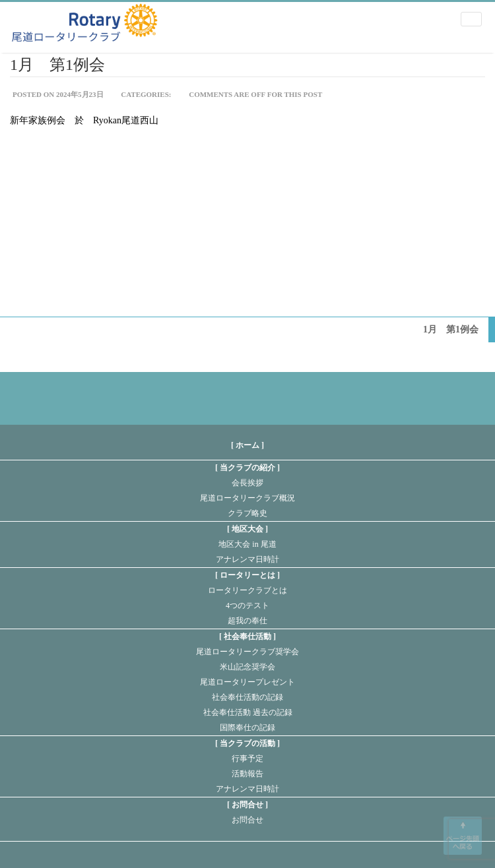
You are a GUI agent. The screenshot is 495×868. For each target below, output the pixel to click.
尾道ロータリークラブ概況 (247, 498)
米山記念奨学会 (247, 667)
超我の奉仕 (247, 621)
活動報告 (247, 774)
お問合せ (247, 805)
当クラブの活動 (247, 743)
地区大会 (247, 529)
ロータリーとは (247, 575)
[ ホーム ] (247, 445)
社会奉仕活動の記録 (247, 697)
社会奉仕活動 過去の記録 (248, 712)
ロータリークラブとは (247, 590)
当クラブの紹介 (247, 468)
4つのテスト (247, 605)
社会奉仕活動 (247, 636)
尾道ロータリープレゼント (247, 682)
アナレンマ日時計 (247, 559)
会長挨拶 (247, 483)
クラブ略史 (247, 513)
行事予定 (247, 759)
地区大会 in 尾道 (247, 544)
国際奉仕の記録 (247, 728)
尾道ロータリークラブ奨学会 (247, 652)
